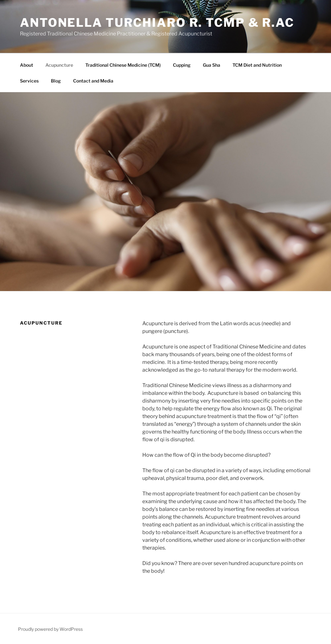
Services (29, 81)
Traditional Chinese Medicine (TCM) (123, 65)
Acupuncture (59, 65)
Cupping (182, 65)
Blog (56, 81)
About (27, 65)
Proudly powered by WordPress (50, 629)
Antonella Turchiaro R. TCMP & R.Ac (157, 23)
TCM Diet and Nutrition (257, 65)
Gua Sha (212, 65)
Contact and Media (93, 81)
